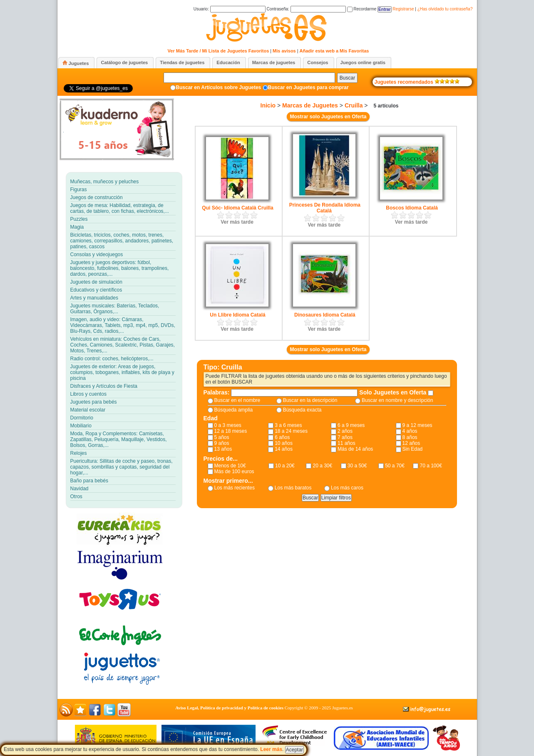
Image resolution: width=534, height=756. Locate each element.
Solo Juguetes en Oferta (394, 392)
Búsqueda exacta (302, 410)
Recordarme (362, 9)
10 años (284, 443)
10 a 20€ (285, 466)
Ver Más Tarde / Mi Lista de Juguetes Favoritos (219, 51)
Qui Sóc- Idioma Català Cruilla (237, 208)
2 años (345, 431)
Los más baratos (293, 488)
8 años (410, 437)
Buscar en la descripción (310, 400)
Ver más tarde (237, 222)
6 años (282, 437)
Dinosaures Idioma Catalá (325, 315)
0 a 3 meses (228, 425)
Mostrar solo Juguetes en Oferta (328, 117)
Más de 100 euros (234, 472)
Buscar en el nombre (237, 400)
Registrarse (403, 9)
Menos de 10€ (230, 466)
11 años (346, 443)
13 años (223, 449)
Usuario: (230, 9)
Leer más (271, 749)
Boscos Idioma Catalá (412, 208)
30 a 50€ (357, 466)
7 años (345, 437)
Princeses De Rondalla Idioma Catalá (325, 208)
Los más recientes (235, 488)
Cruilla (354, 105)
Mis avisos (284, 51)
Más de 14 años (355, 449)
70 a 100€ (431, 466)
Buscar (347, 78)
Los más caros (347, 488)
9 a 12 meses (417, 425)
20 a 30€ (322, 466)
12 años (411, 443)
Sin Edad (413, 449)
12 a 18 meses (231, 431)
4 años (410, 431)
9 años (222, 443)
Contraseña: (306, 9)
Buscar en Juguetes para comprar (308, 87)
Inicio (268, 105)
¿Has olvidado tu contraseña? (445, 9)
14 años (284, 449)
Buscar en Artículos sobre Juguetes (218, 87)
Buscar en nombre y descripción (397, 400)
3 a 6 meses (288, 425)
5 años (222, 437)
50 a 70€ (395, 466)
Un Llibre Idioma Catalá (237, 315)
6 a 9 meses (351, 425)
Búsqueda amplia (234, 410)
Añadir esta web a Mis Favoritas (334, 51)
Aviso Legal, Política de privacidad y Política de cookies (229, 708)
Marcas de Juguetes (310, 105)
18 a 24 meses (291, 431)
